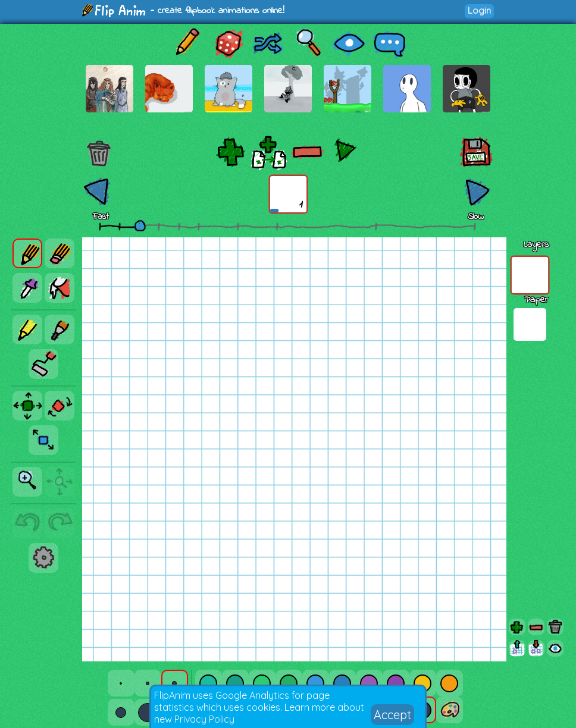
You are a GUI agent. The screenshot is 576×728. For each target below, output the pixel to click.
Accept (392, 715)
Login (479, 10)
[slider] (140, 225)
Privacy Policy (204, 719)
